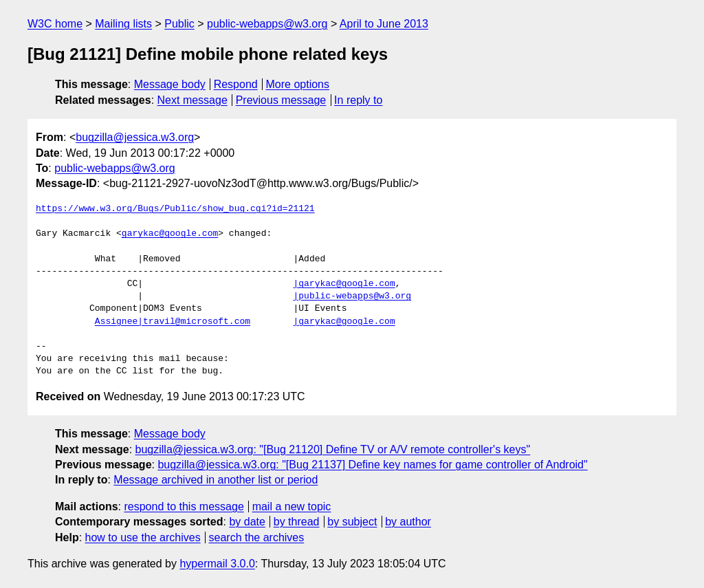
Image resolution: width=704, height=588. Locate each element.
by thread (297, 522)
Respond (236, 84)
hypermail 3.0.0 (217, 564)
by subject (352, 522)
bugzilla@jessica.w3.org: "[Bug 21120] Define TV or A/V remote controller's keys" (333, 449)
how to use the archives (143, 537)
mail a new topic (292, 507)
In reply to (358, 100)
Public (179, 24)
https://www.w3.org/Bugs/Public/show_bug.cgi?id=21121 (175, 209)
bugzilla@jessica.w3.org (135, 137)
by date (247, 522)
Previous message (281, 100)
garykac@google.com (170, 234)
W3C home (55, 24)
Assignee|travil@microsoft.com (173, 322)
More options (298, 84)
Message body (170, 84)
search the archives (257, 537)
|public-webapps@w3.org (352, 296)
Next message (192, 100)
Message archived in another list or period (216, 480)
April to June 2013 (384, 24)
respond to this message (184, 507)
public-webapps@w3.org (267, 24)
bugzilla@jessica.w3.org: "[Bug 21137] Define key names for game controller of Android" (372, 465)
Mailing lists (123, 24)
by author (408, 522)
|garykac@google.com (344, 284)
